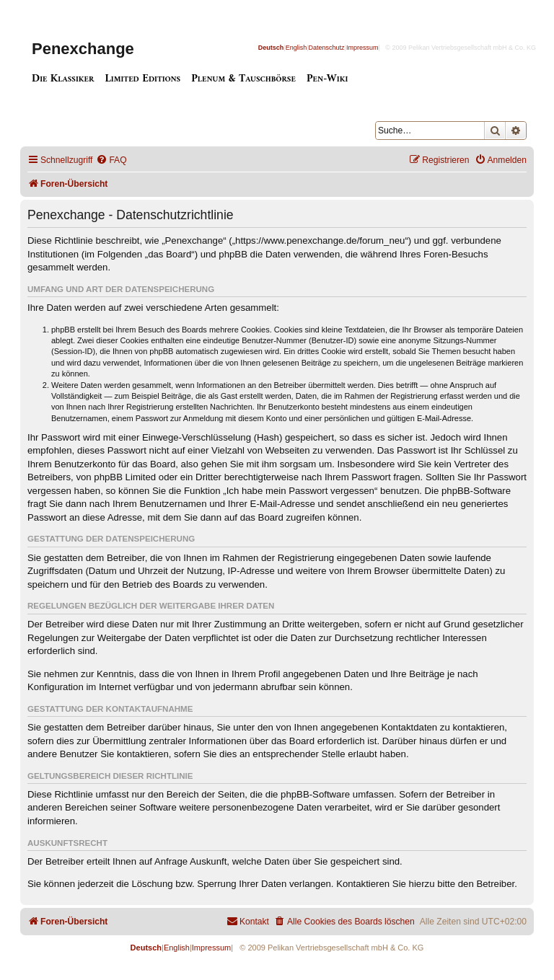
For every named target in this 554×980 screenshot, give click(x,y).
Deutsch (271, 48)
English (296, 48)
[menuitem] (111, 160)
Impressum (362, 48)
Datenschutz (327, 48)
